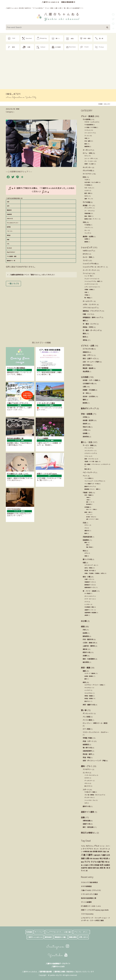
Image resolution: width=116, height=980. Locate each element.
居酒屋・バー (87, 205)
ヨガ (86, 803)
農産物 (86, 242)
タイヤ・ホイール (89, 599)
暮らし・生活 (87, 442)
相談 (84, 563)
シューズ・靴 (88, 276)
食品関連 (86, 371)
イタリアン (87, 228)
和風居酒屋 (87, 213)
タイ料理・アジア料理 (90, 127)
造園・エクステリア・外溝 (92, 519)
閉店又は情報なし (88, 833)
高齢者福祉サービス (90, 587)
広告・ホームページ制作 (91, 362)
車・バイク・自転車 (90, 591)
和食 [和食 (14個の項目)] (94, 859)
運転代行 (87, 531)
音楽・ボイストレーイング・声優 (94, 761)
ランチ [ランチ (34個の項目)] (102, 849)
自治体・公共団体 (89, 396)
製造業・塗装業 (88, 368)
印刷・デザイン (88, 355)
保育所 (85, 424)
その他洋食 (87, 225)
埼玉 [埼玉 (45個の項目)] (101, 858)
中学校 (85, 417)
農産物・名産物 (88, 236)
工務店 (88, 500)
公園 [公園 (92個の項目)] (87, 858)
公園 (84, 387)
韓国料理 (87, 147)
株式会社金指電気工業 (89, 898)
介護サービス (88, 579)
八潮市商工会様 (59, 972)
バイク (86, 602)
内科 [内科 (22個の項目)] (91, 859)
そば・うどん (88, 188)
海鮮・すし (87, 199)
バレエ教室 (87, 717)
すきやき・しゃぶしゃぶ (91, 122)
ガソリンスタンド (89, 596)
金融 (83, 817)
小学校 (85, 430)
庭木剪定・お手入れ (90, 517)
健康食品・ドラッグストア (92, 311)
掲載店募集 (73, 937)
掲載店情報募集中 (68, 2)
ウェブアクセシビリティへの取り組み (59, 932)
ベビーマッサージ (89, 472)
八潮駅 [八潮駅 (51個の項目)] (103, 855)
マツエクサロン (89, 693)
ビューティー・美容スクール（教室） (96, 723)
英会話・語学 (87, 754)
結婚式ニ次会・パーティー (91, 219)
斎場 (87, 545)
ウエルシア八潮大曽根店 (89, 882)
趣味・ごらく (87, 766)
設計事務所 (89, 504)
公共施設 (85, 377)
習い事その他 (87, 748)
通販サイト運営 (87, 812)
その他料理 (87, 119)
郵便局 (85, 403)
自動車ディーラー (89, 610)
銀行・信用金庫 (88, 827)
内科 (84, 630)
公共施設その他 (88, 383)
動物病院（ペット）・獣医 (91, 489)
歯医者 (85, 649)
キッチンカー (87, 167)
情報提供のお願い (61, 937)
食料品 (85, 340)
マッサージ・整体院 (90, 673)
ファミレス (87, 130)
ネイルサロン (88, 688)
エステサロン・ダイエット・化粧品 (94, 685)
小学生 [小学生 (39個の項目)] (91, 865)
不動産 (88, 497)
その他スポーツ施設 (90, 792)
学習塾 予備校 (87, 738)
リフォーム (87, 456)
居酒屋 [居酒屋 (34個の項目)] (97, 865)
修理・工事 (87, 512)
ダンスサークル (89, 798)
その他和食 (87, 185)
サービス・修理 (88, 445)
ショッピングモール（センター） (94, 267)
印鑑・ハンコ (87, 314)
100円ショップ (88, 251)
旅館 (86, 556)
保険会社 (86, 352)
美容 (84, 682)
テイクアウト (87, 174)
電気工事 (87, 469)
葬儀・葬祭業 (89, 547)
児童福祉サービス (89, 582)
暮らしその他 (87, 559)
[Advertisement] (58, 70)
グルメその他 (87, 171)
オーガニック (87, 150)
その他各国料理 (89, 125)
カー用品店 (87, 593)
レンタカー (87, 604)
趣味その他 (87, 806)
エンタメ (86, 773)
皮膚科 (85, 656)
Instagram (58, 947)
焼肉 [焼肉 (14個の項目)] (98, 868)
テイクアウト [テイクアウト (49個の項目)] (88, 849)
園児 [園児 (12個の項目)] (98, 859)
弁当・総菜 (87, 141)
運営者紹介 (49, 937)
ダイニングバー (89, 208)
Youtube (58, 955)
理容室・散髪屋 (89, 696)
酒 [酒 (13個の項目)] (87, 871)
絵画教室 (86, 744)
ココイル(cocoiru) (87, 914)
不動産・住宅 (87, 493)
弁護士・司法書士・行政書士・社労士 (94, 573)
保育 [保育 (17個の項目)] (91, 852)
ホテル (86, 553)
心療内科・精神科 (89, 646)
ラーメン (87, 136)
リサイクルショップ (90, 308)
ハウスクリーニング (90, 453)
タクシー (87, 525)
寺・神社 (86, 393)
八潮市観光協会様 (45, 972)
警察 (84, 400)
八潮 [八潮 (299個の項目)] (83, 855)
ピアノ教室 (87, 729)
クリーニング (88, 448)
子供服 (86, 295)
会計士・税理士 (89, 568)
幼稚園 (85, 433)
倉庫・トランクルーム (90, 459)
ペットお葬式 (88, 478)
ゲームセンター (89, 781)
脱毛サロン (87, 701)
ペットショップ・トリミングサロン (94, 481)
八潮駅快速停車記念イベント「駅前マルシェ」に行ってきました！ (31, 275)
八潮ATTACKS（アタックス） (91, 890)
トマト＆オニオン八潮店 (89, 894)
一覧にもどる (13, 283)
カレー (86, 230)
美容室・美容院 (89, 699)
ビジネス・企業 (87, 346)
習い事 (84, 710)
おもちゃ (86, 254)
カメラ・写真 (87, 257)
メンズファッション (90, 284)
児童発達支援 (87, 537)
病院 (83, 626)
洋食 (84, 222)
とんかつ (87, 191)
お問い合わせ (83, 937)
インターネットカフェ (90, 775)
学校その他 (87, 427)
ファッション (87, 273)
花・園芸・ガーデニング (91, 330)
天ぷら (86, 196)
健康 (84, 671)
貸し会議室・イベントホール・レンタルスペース (97, 464)
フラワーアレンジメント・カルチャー (96, 732)
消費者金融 (87, 821)
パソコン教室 (87, 720)
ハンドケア (87, 690)
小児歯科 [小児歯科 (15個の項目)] (86, 865)
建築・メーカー (89, 502)
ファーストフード (89, 133)
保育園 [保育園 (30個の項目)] (95, 852)
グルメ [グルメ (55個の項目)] (97, 846)
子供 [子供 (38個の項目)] (106, 862)
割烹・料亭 (87, 193)
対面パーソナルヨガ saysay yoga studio (95, 910)
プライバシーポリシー (82, 932)
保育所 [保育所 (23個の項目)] (100, 852)
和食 (84, 177)
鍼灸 (86, 679)
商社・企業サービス (90, 358)
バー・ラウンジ (89, 211)
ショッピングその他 (90, 264)
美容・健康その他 (89, 705)
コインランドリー (89, 451)
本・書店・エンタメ (90, 324)
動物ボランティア (88, 408)
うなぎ (86, 180)
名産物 (86, 239)
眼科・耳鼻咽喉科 (89, 659)
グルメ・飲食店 (87, 116)
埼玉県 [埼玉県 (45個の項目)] (106, 858)
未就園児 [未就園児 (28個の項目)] (107, 865)
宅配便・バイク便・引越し (91, 462)
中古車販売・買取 (89, 607)
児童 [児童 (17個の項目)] (104, 852)
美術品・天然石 (88, 327)
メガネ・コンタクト (90, 304)
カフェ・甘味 (87, 153)
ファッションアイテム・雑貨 (92, 281)
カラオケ (87, 778)
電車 (86, 533)
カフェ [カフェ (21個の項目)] (91, 846)
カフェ (86, 156)
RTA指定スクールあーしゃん (91, 906)
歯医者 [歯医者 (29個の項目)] (90, 868)
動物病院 (86, 636)
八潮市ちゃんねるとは (51, 2)
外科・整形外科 (88, 639)
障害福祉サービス (89, 585)
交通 (84, 523)
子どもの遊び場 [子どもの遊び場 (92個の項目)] (97, 862)
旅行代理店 (87, 365)
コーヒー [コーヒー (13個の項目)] (103, 846)
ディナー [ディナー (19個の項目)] (97, 849)
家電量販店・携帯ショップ (92, 317)
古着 (86, 292)
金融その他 (87, 824)
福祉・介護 (87, 577)
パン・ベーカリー (89, 161)
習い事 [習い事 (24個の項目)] (106, 868)
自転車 (86, 615)
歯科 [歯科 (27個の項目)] (95, 868)
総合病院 (86, 662)
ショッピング (87, 247)
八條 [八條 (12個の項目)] (107, 852)
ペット (85, 476)
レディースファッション (91, 287)
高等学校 (86, 437)
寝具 (84, 321)
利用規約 (29, 932)
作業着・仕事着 (89, 290)
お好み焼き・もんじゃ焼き (91, 182)
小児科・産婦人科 (89, 643)
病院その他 (87, 652)
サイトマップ (39, 932)
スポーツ (86, 790)
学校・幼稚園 (87, 414)
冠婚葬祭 (86, 540)
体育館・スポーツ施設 (90, 380)
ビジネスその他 (88, 349)
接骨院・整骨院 (89, 676)
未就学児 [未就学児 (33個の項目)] (84, 868)
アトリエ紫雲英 (86, 902)
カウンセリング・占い (90, 565)
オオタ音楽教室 (86, 886)
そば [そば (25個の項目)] (87, 846)
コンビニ (86, 260)
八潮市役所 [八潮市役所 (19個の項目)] (96, 855)
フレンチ (87, 233)
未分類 (84, 621)
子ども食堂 (87, 202)
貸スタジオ (87, 786)
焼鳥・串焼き (88, 216)
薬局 (84, 333)
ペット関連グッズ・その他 (91, 484)
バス (86, 528)
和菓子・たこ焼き (89, 164)
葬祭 (86, 543)
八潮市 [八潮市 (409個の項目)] (89, 855)
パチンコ (87, 783)
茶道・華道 (87, 757)
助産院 (85, 633)
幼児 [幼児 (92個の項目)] (102, 865)
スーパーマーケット (90, 270)
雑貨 (84, 337)
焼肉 (86, 144)
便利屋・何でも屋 (89, 571)
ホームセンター (88, 301)
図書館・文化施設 (89, 390)
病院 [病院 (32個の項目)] (101, 868)
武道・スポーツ (88, 741)
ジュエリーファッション (91, 279)
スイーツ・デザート (90, 159)
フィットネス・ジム (90, 800)
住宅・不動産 (88, 495)
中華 (86, 138)
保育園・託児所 (88, 420)
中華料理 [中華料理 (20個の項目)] (86, 852)
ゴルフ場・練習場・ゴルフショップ (94, 795)
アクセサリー (87, 769)
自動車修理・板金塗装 (90, 613)
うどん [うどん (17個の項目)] (83, 846)
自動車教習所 (87, 751)
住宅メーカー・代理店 (91, 509)
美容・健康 (86, 668)
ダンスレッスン (88, 713)
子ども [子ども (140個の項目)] (87, 862)
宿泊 (84, 551)
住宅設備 (87, 507)
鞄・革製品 (87, 298)
